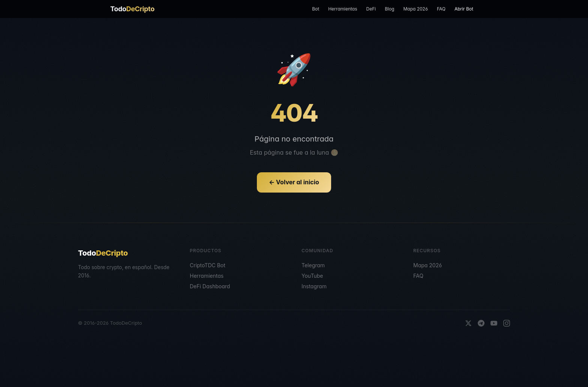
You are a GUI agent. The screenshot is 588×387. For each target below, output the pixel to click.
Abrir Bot (464, 9)
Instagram (314, 286)
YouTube (312, 276)
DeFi (371, 9)
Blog (389, 9)
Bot (316, 9)
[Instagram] (507, 323)
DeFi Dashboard (210, 286)
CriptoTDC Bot (208, 265)
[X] (468, 323)
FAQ (441, 9)
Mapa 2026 (415, 9)
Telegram (313, 265)
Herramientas (343, 9)
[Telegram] (481, 323)
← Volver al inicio (294, 182)
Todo (132, 9)
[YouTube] (494, 323)
